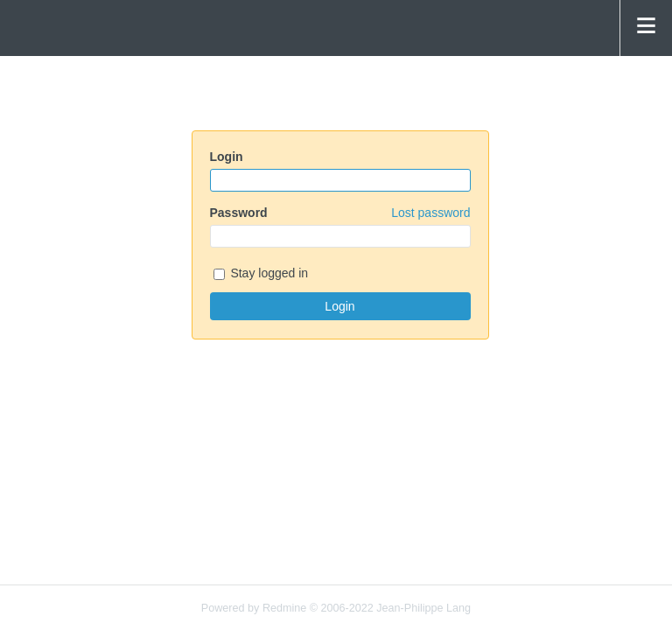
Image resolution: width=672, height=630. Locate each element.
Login (227, 157)
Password (340, 213)
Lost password (430, 213)
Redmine (284, 608)
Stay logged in (261, 274)
